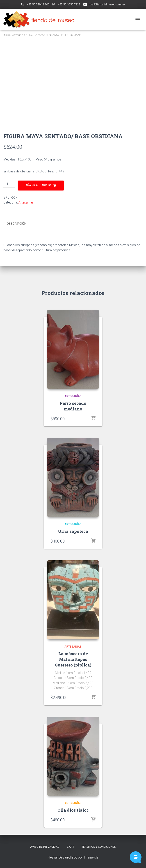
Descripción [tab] (17, 224)
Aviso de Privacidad (45, 847)
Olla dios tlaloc (73, 810)
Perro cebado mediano (73, 406)
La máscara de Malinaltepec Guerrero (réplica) (73, 659)
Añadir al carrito (38, 185)
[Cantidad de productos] (9, 184)
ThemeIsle (91, 857)
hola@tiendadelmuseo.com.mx (107, 5)
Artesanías (19, 35)
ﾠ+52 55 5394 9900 (35, 5)
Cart (71, 847)
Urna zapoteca (73, 531)
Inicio (7, 35)
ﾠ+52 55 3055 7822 (66, 5)
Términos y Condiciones (99, 847)
